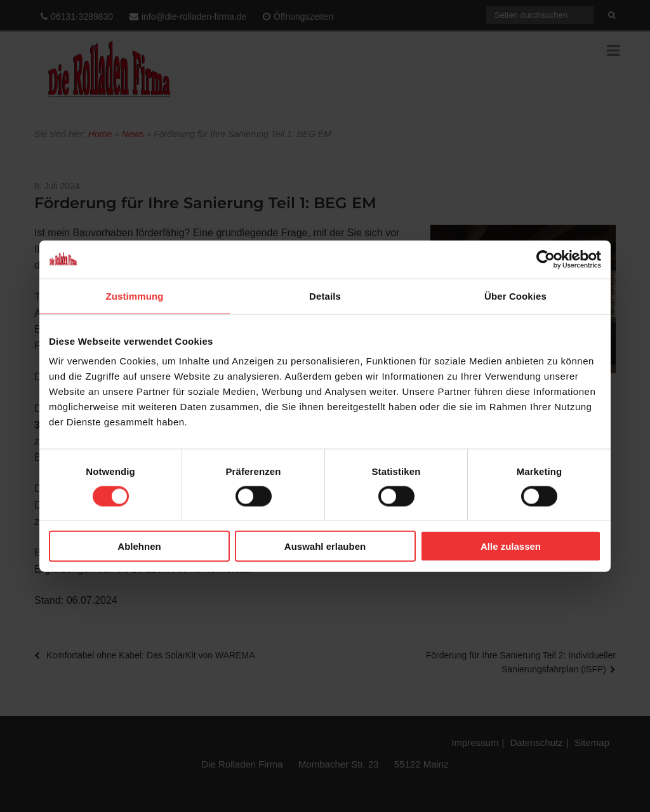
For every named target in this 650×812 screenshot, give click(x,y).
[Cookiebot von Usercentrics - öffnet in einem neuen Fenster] (546, 259)
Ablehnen (139, 546)
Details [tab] (325, 296)
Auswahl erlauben (325, 546)
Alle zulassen (511, 546)
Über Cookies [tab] (515, 296)
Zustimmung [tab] (135, 296)
